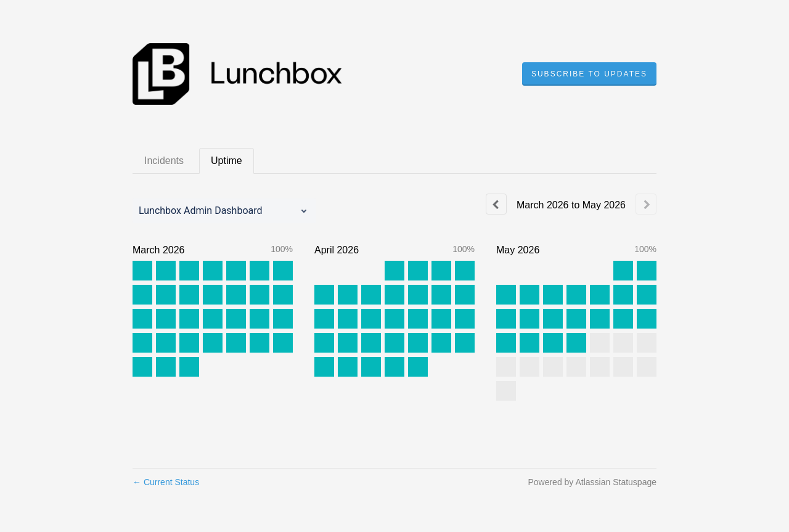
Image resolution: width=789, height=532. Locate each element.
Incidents (164, 161)
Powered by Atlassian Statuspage (592, 482)
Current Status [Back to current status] (166, 482)
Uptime (227, 161)
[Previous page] (496, 204)
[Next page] (646, 204)
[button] (589, 74)
